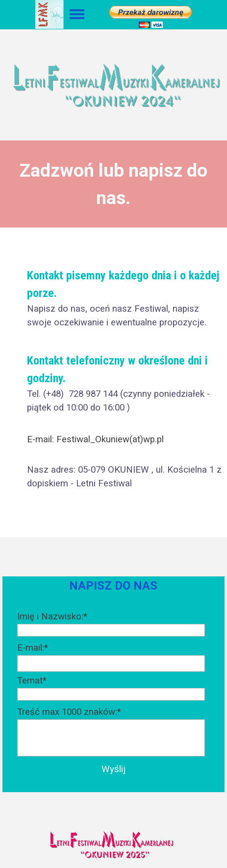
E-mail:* (33, 648)
